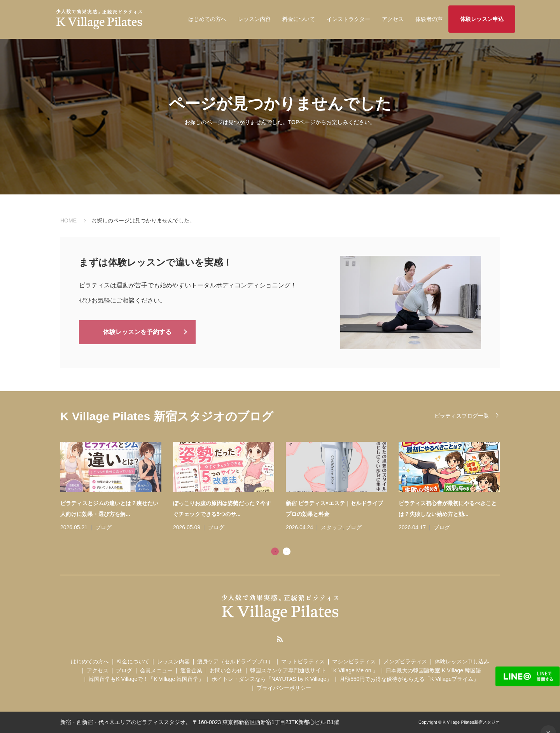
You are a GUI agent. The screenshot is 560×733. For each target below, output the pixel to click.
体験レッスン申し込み (462, 661)
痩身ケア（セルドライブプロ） (235, 661)
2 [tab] (287, 551)
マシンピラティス (354, 661)
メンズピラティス (405, 661)
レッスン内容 (254, 19)
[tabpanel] (286, 487)
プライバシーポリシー (284, 688)
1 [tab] (275, 551)
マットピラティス (303, 661)
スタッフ (332, 527)
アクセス (393, 19)
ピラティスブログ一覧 (462, 416)
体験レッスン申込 (482, 19)
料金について (299, 19)
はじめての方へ (207, 19)
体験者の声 (429, 19)
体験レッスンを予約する (137, 332)
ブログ (103, 527)
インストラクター (348, 19)
